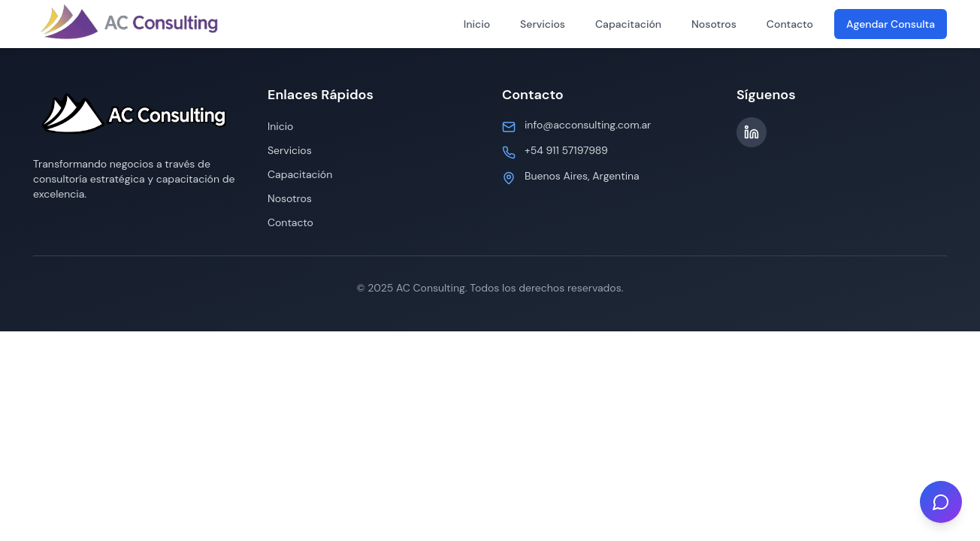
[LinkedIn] (752, 132)
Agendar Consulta (891, 24)
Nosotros (714, 24)
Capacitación (628, 24)
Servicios (543, 24)
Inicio (477, 24)
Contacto (790, 24)
